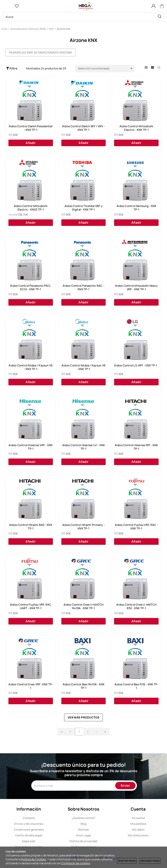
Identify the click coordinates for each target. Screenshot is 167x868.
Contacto (29, 818)
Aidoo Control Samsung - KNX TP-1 (136, 208)
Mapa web (29, 841)
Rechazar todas (150, 861)
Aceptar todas (127, 861)
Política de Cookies (34, 859)
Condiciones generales (29, 830)
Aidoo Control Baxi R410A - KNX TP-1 (84, 686)
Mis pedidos (138, 824)
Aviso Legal (83, 835)
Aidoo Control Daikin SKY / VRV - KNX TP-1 (83, 128)
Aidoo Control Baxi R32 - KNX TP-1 (136, 686)
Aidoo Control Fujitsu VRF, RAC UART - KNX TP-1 (31, 606)
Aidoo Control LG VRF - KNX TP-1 (136, 366)
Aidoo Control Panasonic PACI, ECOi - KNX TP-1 (31, 288)
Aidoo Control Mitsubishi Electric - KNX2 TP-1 (31, 208)
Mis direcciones (138, 835)
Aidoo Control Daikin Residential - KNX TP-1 (31, 128)
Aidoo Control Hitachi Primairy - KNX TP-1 (83, 527)
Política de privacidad (83, 841)
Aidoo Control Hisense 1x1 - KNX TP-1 (84, 447)
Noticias (83, 830)
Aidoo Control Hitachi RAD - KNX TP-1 (31, 527)
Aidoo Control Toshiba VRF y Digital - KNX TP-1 (83, 208)
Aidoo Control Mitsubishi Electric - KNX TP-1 (136, 128)
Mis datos (138, 830)
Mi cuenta (138, 818)
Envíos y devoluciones (29, 824)
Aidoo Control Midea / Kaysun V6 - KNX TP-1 (83, 367)
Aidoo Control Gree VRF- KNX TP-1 (31, 686)
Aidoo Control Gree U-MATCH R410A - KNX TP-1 (84, 606)
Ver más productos (84, 717)
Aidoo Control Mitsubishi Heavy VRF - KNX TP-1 (136, 288)
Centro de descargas (29, 835)
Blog (83, 824)
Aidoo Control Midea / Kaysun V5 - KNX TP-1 (31, 367)
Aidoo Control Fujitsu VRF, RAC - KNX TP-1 (136, 527)
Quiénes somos (83, 818)
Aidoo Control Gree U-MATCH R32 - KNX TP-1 (136, 606)
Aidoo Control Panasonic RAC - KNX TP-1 (83, 288)
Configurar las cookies (76, 863)
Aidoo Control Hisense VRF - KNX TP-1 (31, 447)
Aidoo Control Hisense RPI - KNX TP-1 (136, 447)
